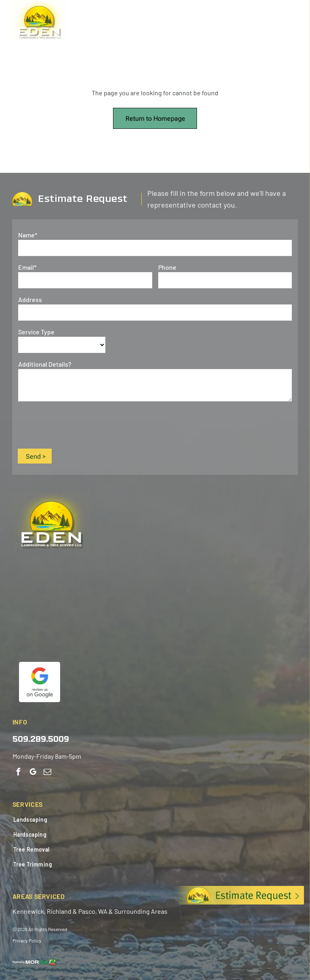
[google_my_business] (33, 773)
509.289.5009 (41, 740)
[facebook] (18, 773)
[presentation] (80, 424)
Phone (167, 267)
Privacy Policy (27, 940)
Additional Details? (45, 364)
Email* (27, 267)
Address (30, 299)
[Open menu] (295, 22)
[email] (47, 773)
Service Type (36, 332)
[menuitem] (72, 819)
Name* (28, 235)
